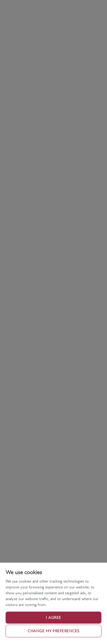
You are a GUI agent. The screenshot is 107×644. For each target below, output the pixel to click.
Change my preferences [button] (53, 631)
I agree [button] (53, 618)
